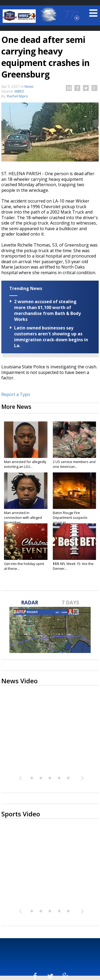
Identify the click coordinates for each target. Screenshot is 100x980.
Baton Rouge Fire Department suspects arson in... (70, 517)
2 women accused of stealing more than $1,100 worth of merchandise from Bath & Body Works (47, 310)
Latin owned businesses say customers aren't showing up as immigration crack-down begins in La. (51, 337)
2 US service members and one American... (74, 464)
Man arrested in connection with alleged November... (23, 517)
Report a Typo (16, 394)
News (29, 86)
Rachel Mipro (17, 96)
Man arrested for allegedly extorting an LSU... (25, 464)
